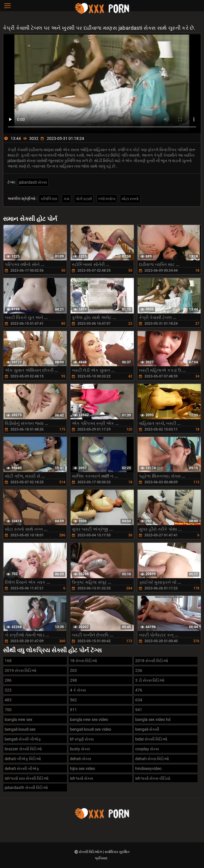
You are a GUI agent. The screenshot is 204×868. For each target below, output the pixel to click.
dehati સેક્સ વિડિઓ (152, 759)
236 (139, 670)
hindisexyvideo (148, 769)
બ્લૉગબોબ (107, 199)
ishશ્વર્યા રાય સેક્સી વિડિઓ (27, 778)
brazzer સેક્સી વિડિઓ (23, 749)
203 (73, 670)
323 (8, 690)
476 (139, 690)
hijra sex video (82, 769)
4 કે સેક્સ (78, 690)
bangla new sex (18, 719)
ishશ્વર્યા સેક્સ (81, 778)
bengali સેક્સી (147, 729)
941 (139, 710)
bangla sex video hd (153, 719)
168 (8, 661)
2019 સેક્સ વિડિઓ (21, 670)
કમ (66, 199)
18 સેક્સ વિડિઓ (84, 661)
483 (8, 700)
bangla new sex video (89, 719)
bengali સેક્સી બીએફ (23, 739)
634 (139, 700)
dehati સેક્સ (80, 759)
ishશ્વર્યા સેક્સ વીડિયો (153, 778)
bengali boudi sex (20, 729)
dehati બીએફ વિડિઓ (23, 759)
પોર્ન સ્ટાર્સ (84, 199)
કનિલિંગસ (49, 199)
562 (73, 700)
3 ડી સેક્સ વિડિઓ (150, 680)
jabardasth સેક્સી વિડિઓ (26, 788)
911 (73, 710)
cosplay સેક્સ (147, 749)
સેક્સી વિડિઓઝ (91, 852)
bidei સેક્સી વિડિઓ (151, 739)
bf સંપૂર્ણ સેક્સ (82, 739)
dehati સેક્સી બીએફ (22, 769)
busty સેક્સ (80, 749)
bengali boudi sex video (91, 729)
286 (8, 680)
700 (8, 710)
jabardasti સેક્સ (33, 182)
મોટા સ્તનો (130, 199)
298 (73, 680)
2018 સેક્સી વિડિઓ (152, 661)
